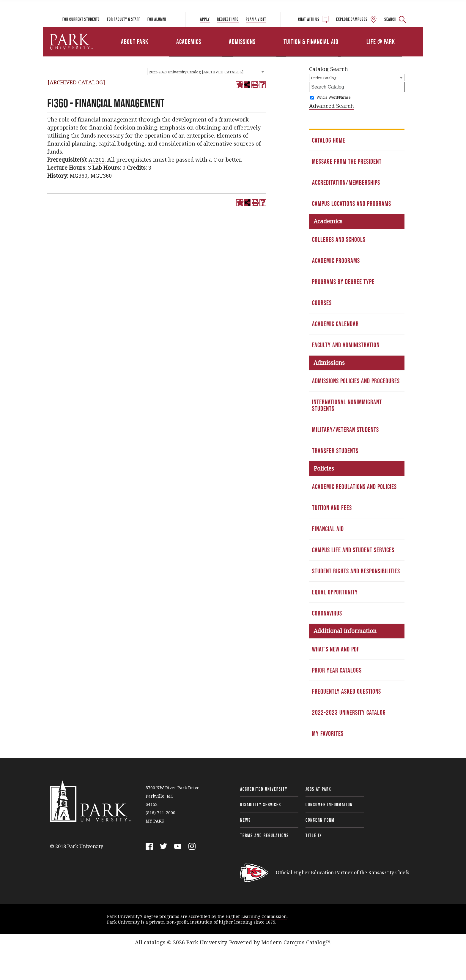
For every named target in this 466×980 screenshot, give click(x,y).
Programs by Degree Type (343, 282)
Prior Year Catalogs (337, 670)
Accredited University (264, 789)
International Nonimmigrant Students (347, 405)
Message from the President (347, 161)
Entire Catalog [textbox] (324, 78)
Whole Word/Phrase (334, 97)
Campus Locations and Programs (352, 203)
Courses (322, 303)
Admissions (242, 42)
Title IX (314, 835)
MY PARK (155, 821)
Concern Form (320, 820)
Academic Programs (336, 261)
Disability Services (261, 804)
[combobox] (207, 72)
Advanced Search (332, 106)
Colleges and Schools (339, 239)
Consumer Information (329, 804)
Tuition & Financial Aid (311, 42)
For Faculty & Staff (124, 19)
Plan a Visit (256, 19)
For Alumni (157, 19)
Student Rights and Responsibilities (356, 571)
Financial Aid (328, 529)
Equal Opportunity (335, 592)
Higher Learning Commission (256, 916)
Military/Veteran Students (345, 430)
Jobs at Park (318, 789)
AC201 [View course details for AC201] (97, 160)
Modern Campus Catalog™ (296, 942)
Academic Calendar (335, 324)
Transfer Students (335, 451)
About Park (135, 42)
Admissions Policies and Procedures (356, 381)
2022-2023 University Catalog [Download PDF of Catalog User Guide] (349, 712)
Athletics (354, 34)
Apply (205, 19)
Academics (189, 42)
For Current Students (81, 19)
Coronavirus (327, 613)
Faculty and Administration (346, 345)
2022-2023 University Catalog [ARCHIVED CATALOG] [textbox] (196, 72)
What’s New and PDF (336, 649)
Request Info (228, 19)
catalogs (155, 942)
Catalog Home (329, 140)
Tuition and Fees (332, 508)
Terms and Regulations (265, 835)
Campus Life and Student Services (353, 550)
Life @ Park (381, 42)
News (245, 820)
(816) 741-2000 (160, 813)
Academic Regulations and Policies (354, 487)
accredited (199, 916)
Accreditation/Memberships (346, 182)
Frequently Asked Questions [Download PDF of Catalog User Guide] (347, 691)
